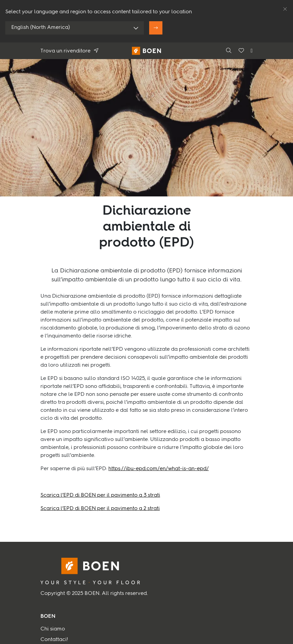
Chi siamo (53, 629)
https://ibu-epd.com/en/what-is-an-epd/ (159, 469)
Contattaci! (54, 640)
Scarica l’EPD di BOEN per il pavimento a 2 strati (100, 509)
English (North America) (41, 28)
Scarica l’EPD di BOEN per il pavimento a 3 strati (100, 495)
